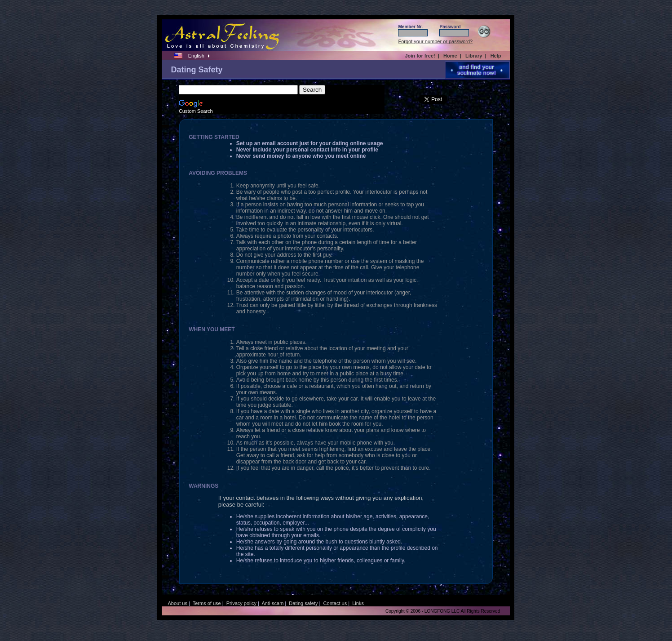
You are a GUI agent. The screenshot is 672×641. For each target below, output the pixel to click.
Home (450, 56)
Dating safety (303, 603)
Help (496, 56)
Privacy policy (241, 603)
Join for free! (420, 56)
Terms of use (207, 603)
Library (474, 56)
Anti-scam (272, 603)
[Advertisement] (54, 166)
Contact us (335, 603)
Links (358, 603)
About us (177, 603)
